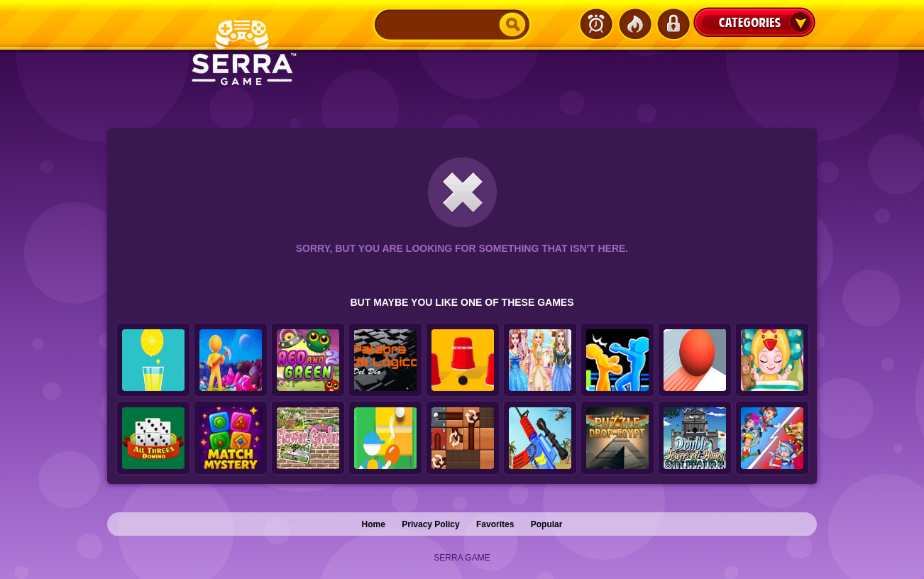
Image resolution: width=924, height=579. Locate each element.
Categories (754, 22)
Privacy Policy (430, 524)
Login (673, 24)
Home (374, 524)
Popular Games (634, 24)
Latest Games (596, 24)
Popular (547, 524)
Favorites (495, 524)
